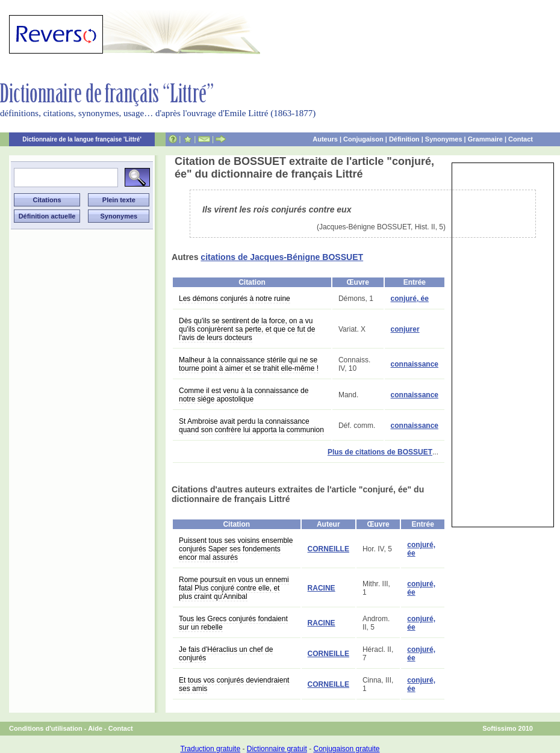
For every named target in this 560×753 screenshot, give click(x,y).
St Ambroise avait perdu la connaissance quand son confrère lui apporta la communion (251, 426)
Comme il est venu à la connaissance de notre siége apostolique (244, 395)
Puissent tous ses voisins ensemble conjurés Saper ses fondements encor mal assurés (236, 549)
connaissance (415, 364)
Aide (95, 728)
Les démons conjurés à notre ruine (235, 299)
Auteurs (325, 139)
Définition (404, 139)
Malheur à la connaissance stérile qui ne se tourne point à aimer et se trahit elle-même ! (249, 364)
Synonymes (444, 139)
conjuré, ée (410, 299)
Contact (521, 139)
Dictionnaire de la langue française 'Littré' (82, 139)
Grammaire (485, 139)
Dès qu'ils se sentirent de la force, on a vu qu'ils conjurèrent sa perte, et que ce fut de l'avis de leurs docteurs (247, 329)
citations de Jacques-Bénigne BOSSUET (282, 257)
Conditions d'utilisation (46, 728)
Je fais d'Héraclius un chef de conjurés (226, 654)
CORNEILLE (328, 549)
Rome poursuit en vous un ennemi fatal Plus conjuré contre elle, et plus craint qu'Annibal (234, 588)
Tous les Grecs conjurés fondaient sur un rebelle (233, 623)
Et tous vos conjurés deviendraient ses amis (234, 684)
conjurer (405, 329)
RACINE (322, 588)
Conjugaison (363, 139)
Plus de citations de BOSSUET (380, 452)
